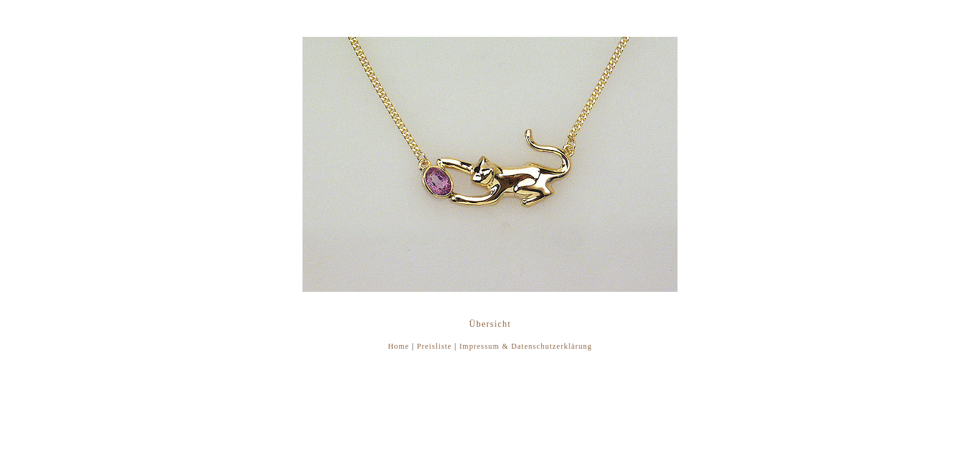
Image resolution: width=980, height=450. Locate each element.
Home (399, 346)
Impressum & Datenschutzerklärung (526, 346)
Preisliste (434, 346)
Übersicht (490, 324)
